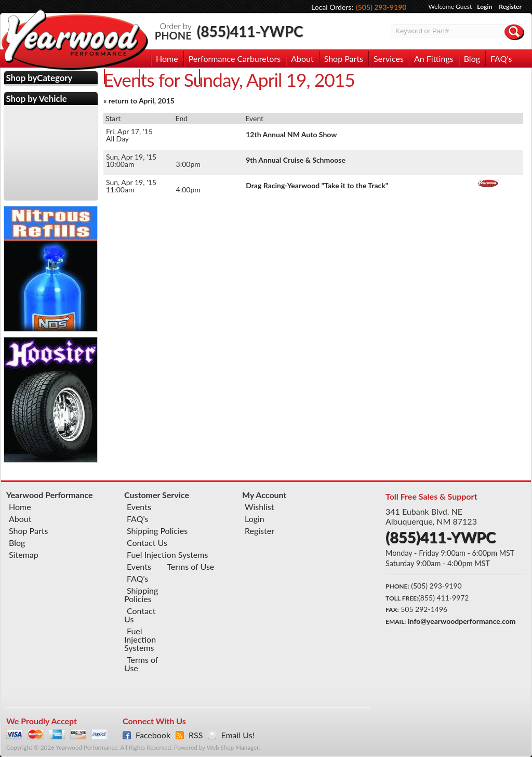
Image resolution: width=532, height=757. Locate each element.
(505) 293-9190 (381, 7)
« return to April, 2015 (139, 101)
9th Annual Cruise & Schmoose (296, 160)
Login (484, 6)
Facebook (153, 735)
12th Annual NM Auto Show (291, 134)
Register (510, 6)
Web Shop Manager (233, 747)
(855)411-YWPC (250, 31)
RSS (196, 735)
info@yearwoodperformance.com (462, 621)
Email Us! (237, 735)
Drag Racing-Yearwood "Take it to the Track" (317, 185)
